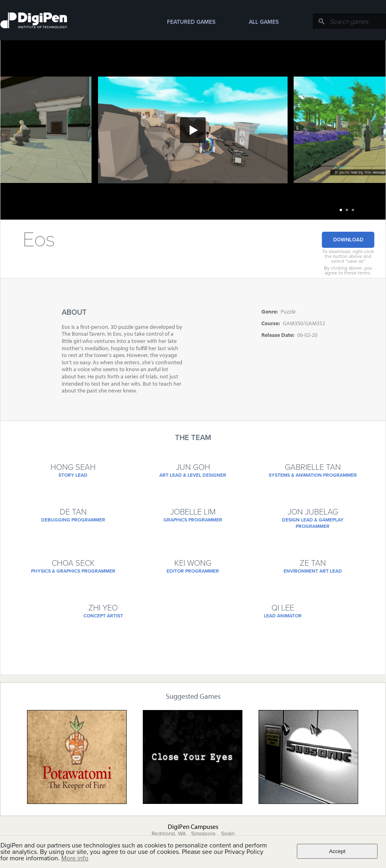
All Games (264, 22)
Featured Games (191, 22)
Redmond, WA (169, 834)
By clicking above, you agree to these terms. (348, 270)
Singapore (203, 834)
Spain (228, 834)
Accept (337, 851)
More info (75, 858)
